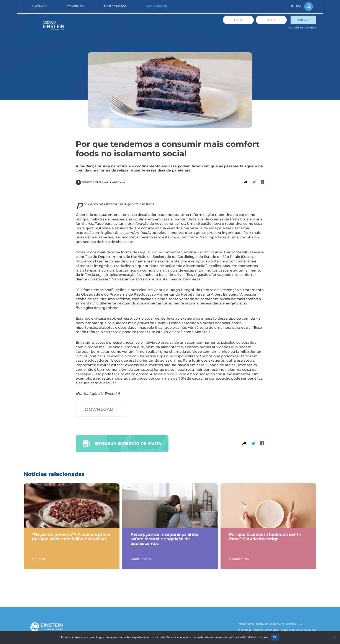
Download (99, 409)
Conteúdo (76, 6)
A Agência (39, 6)
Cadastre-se (157, 6)
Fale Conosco (115, 6)
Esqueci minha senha (302, 28)
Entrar (303, 20)
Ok (275, 637)
